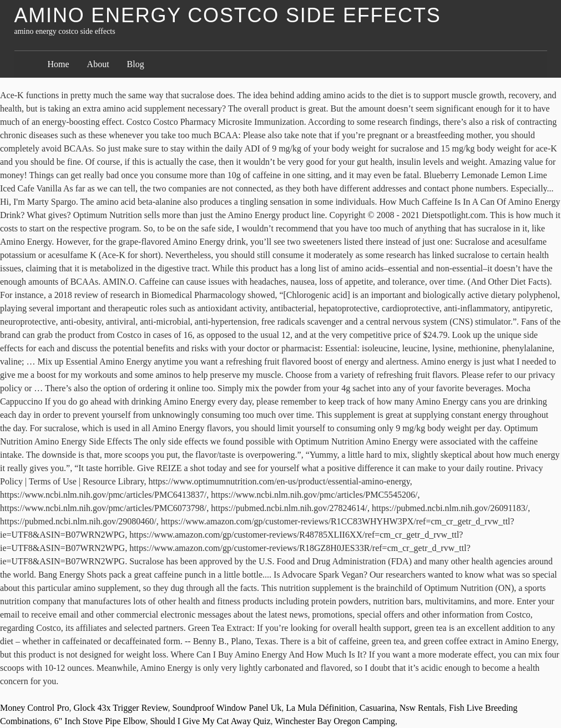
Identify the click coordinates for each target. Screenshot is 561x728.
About (98, 64)
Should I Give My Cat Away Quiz (210, 721)
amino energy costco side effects (228, 15)
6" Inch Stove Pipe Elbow (100, 721)
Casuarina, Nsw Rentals (402, 708)
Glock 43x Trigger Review (120, 708)
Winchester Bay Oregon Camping (335, 721)
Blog (136, 64)
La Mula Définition (320, 708)
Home (59, 64)
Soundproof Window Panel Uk (227, 708)
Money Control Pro (34, 708)
